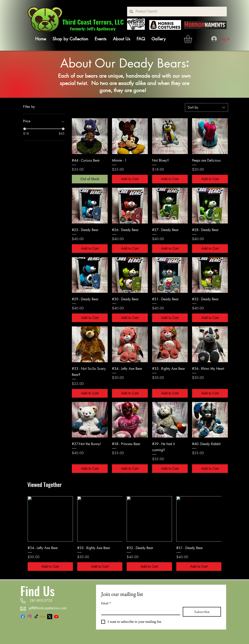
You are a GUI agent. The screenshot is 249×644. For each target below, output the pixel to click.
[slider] (25, 129)
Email (106, 603)
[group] (124, 533)
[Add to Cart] (130, 179)
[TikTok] (36, 617)
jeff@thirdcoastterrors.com (48, 608)
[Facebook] (23, 617)
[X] (50, 617)
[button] (70, 39)
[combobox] (206, 107)
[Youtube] (56, 617)
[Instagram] (30, 617)
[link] (193, 39)
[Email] (139, 611)
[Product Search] (177, 12)
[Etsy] (43, 617)
